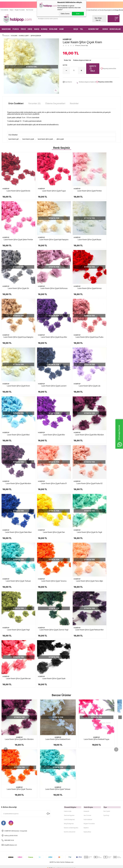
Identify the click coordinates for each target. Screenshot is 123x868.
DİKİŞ (30, 28)
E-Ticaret (55, 628)
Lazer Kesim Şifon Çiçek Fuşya (46, 185)
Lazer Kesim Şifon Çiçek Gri (77, 229)
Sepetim (86, 588)
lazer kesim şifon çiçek (45, 139)
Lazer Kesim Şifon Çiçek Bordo (16, 185)
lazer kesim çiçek (28, 139)
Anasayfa (86, 571)
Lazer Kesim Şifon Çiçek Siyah (107, 489)
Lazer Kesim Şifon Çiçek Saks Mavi (46, 402)
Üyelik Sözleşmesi (69, 579)
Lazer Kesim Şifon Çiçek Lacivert (46, 315)
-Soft (50, 628)
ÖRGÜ (23, 28)
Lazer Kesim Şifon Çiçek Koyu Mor (77, 272)
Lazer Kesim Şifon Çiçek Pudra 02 (16, 402)
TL (116, 18)
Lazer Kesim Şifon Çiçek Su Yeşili (107, 402)
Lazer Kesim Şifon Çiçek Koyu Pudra (107, 273)
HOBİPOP (6, 183)
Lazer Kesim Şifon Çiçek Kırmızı (16, 272)
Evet (78, 14)
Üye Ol (97, 19)
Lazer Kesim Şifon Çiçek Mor (16, 358)
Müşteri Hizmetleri (20, 9)
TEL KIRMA (83, 29)
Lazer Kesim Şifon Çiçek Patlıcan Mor (46, 490)
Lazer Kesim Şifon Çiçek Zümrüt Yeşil (16, 490)
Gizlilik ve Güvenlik (70, 592)
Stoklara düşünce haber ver (82, 60)
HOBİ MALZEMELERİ (65, 29)
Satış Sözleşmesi (69, 583)
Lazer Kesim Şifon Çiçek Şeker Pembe (107, 186)
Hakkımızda (68, 571)
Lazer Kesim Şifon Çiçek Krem (16, 315)
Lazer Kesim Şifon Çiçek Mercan (77, 489)
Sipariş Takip (87, 592)
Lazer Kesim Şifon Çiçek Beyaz (46, 229)
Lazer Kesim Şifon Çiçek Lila (77, 315)
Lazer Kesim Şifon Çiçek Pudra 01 (107, 358)
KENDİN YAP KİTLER (93, 29)
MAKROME (6, 28)
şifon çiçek (60, 139)
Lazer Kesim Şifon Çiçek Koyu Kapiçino (46, 273)
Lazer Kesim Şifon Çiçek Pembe (77, 185)
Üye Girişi (97, 17)
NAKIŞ (37, 28)
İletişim (12, 9)
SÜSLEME (53, 28)
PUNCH (16, 28)
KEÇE (76, 28)
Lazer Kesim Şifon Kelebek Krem (58, 549)
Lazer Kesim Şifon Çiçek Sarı (77, 402)
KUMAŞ (44, 28)
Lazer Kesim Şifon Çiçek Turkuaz (16, 445)
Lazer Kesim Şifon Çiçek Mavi (107, 315)
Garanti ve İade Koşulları (71, 588)
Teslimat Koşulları (69, 575)
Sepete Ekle (93, 68)
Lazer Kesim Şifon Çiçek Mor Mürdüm (46, 360)
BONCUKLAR (115, 28)
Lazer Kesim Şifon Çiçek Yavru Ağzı (77, 446)
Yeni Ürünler (30, 9)
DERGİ (105, 28)
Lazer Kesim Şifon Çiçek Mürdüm (77, 358)
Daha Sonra (65, 14)
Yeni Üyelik (107, 571)
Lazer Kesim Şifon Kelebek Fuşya (97, 549)
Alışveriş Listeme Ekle (108, 68)
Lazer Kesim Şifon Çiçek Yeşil (107, 445)
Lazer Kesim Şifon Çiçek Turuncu (46, 445)
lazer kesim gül (13, 139)
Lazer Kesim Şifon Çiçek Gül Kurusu (107, 230)
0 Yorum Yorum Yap (81, 45)
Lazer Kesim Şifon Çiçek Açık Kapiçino (16, 230)
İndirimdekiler (5, 9)
